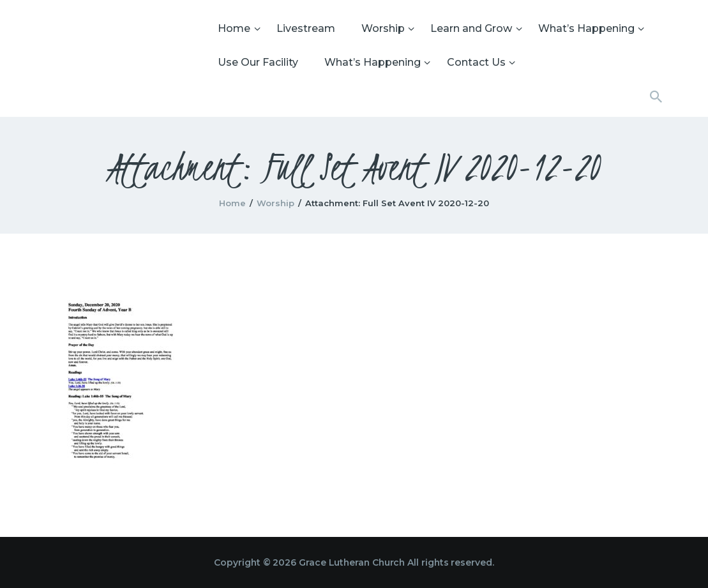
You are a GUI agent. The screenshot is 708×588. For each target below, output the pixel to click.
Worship (275, 203)
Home (232, 203)
